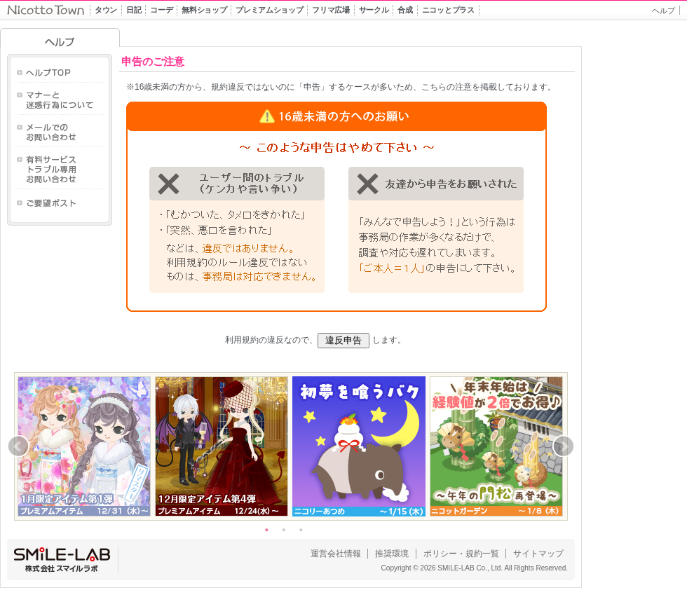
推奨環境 (392, 554)
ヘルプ (664, 11)
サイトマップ (538, 554)
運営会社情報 (336, 554)
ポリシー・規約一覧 (461, 554)
